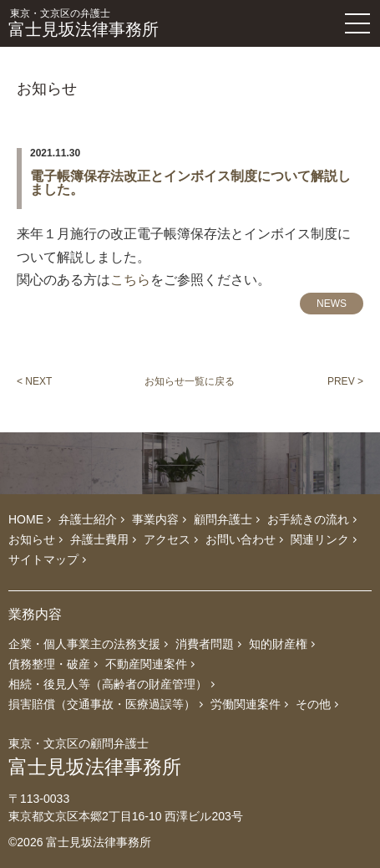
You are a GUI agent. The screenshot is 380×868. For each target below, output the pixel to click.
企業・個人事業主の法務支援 (84, 644)
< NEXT (34, 381)
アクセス (167, 539)
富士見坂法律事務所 (142, 23)
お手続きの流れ (308, 519)
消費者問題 (205, 644)
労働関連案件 (246, 704)
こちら (130, 280)
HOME (26, 519)
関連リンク (320, 539)
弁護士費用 (99, 539)
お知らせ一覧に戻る (190, 381)
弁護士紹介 (88, 519)
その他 (313, 704)
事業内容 (155, 519)
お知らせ (32, 539)
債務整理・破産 (49, 664)
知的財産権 (278, 644)
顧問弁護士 (223, 519)
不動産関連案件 (146, 664)
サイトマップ (43, 559)
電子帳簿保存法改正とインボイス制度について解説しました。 (190, 183)
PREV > (345, 381)
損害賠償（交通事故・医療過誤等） (102, 704)
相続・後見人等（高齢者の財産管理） (108, 684)
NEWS (332, 304)
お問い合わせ (241, 539)
